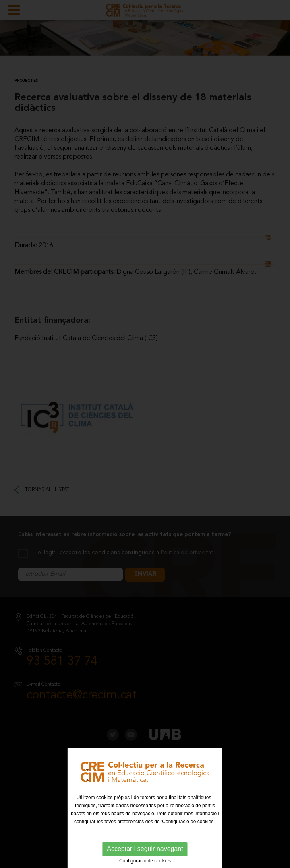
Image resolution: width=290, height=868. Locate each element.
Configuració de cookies (145, 861)
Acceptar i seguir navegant (145, 849)
